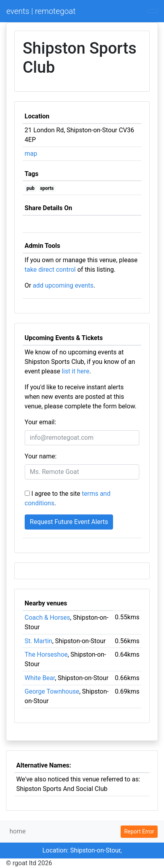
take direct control (50, 270)
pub (31, 188)
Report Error (139, 831)
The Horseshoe (46, 654)
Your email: (40, 422)
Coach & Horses (47, 618)
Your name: (41, 456)
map (31, 154)
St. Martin (38, 641)
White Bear (40, 678)
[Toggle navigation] (152, 11)
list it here (75, 371)
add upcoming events (63, 285)
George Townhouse (52, 691)
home (18, 831)
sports (47, 188)
